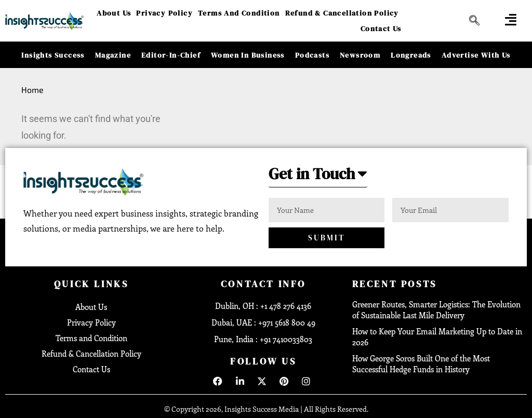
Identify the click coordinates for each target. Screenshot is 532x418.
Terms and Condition (239, 13)
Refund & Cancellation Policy (342, 13)
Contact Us (381, 29)
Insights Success (53, 55)
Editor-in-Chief (171, 55)
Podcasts (312, 55)
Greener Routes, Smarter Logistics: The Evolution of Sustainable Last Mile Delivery (436, 310)
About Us (114, 13)
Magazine (113, 55)
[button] (318, 177)
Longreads (411, 55)
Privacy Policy (164, 13)
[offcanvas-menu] (511, 19)
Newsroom (360, 55)
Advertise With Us (476, 55)
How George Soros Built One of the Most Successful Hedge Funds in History (421, 364)
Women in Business (248, 55)
